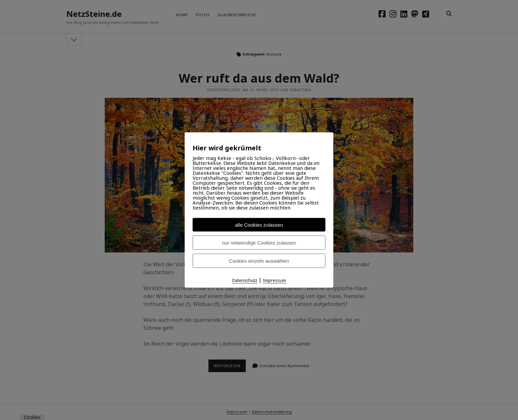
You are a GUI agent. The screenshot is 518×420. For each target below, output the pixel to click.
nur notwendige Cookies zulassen (259, 243)
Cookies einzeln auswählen (259, 261)
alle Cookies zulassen (259, 225)
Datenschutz (245, 280)
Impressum (275, 280)
